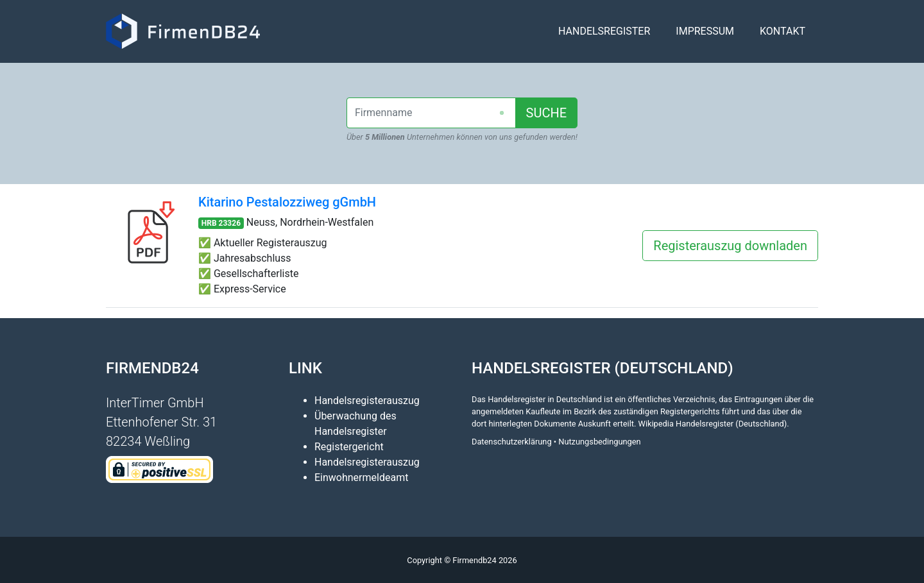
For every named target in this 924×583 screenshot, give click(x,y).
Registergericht (349, 447)
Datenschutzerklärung (512, 442)
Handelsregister (604, 36)
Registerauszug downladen (730, 246)
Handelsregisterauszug (367, 401)
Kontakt (783, 36)
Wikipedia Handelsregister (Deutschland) (713, 424)
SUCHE (547, 113)
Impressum (705, 36)
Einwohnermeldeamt (361, 477)
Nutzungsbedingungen (599, 442)
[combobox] (431, 113)
